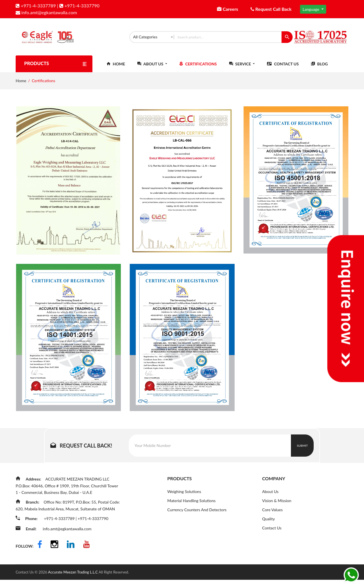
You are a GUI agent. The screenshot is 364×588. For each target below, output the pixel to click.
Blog (319, 69)
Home (116, 69)
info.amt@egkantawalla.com (46, 12)
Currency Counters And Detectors (197, 515)
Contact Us (283, 69)
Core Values (272, 515)
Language (311, 9)
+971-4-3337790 (79, 6)
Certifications (198, 69)
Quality (269, 524)
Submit (302, 450)
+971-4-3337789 (36, 6)
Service (242, 69)
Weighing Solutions (184, 496)
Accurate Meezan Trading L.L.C (73, 580)
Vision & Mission (277, 506)
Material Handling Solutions (191, 506)
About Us (152, 69)
